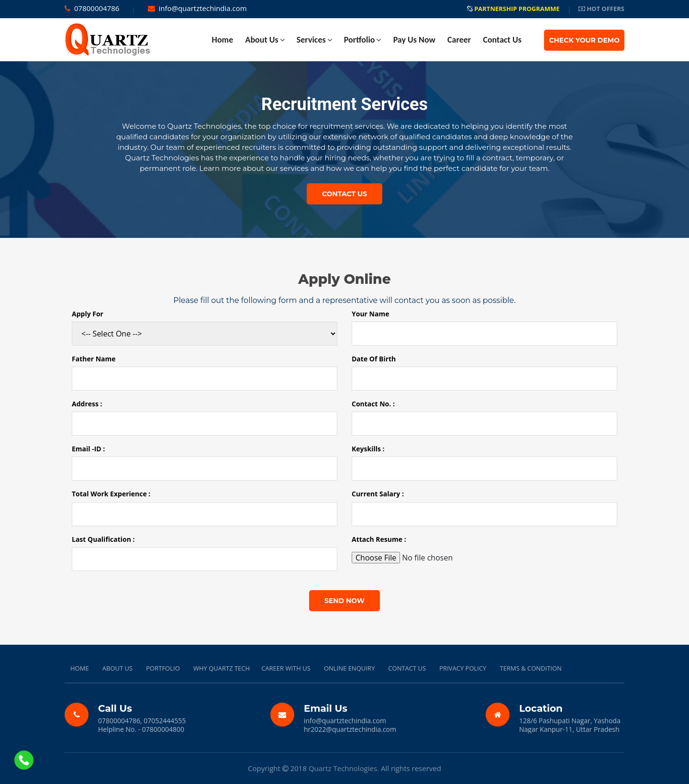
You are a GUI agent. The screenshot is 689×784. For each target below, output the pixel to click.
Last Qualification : (103, 539)
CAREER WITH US (286, 668)
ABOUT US (117, 668)
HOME (80, 668)
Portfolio (360, 40)
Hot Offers (601, 9)
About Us (261, 40)
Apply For (88, 314)
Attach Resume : (379, 539)
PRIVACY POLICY (463, 668)
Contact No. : (373, 404)
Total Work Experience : (111, 494)
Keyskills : (368, 449)
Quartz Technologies (343, 768)
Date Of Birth (374, 359)
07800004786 (97, 8)
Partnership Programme (513, 9)
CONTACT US (407, 668)
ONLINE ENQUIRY (349, 668)
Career (459, 40)
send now (344, 601)
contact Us (502, 40)
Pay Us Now (414, 40)
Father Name (94, 359)
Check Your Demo (584, 40)
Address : (87, 404)
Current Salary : (378, 494)
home (223, 40)
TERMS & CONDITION (531, 668)
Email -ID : (88, 449)
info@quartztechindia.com (203, 8)
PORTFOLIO (163, 668)
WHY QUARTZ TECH (222, 668)
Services (311, 40)
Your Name (370, 314)
